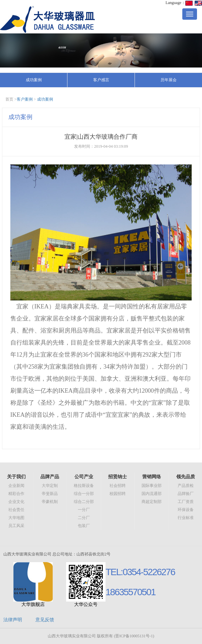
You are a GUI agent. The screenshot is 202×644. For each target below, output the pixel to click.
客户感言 (101, 80)
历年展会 (169, 80)
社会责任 (16, 510)
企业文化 (16, 502)
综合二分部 (84, 502)
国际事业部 (152, 486)
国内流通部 (152, 494)
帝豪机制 (50, 502)
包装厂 (84, 526)
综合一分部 (84, 494)
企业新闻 (16, 486)
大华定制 (50, 486)
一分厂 (84, 510)
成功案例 (34, 80)
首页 (9, 99)
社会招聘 (118, 486)
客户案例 (25, 99)
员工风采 (16, 526)
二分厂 (84, 518)
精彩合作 (16, 494)
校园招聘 (118, 494)
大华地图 (16, 518)
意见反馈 (45, 620)
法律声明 (13, 620)
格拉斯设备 (84, 486)
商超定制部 (152, 502)
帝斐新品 (50, 494)
